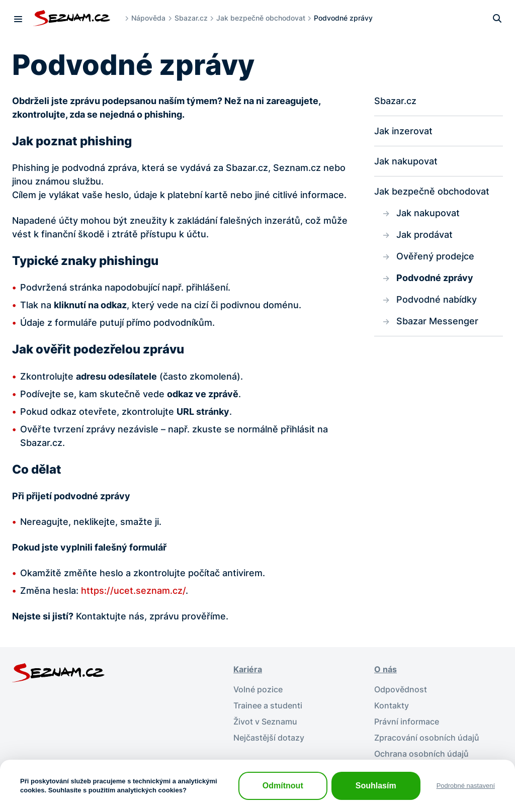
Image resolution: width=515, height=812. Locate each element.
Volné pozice (258, 689)
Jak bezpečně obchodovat (261, 18)
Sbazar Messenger (437, 321)
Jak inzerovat (403, 131)
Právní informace (407, 721)
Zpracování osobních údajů (427, 738)
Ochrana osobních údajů (421, 754)
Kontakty (392, 705)
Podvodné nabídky (437, 299)
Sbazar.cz (191, 18)
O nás (385, 669)
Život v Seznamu (265, 721)
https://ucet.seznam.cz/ (133, 591)
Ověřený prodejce (435, 256)
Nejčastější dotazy (269, 738)
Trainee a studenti (268, 705)
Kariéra (248, 669)
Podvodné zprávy (435, 278)
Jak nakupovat (406, 161)
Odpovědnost (401, 689)
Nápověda (148, 18)
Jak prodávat (424, 235)
